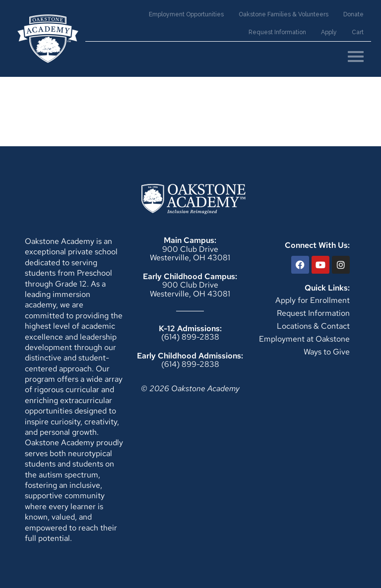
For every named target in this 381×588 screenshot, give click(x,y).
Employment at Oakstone (304, 339)
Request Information (313, 313)
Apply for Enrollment (313, 300)
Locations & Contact (313, 326)
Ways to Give (327, 352)
